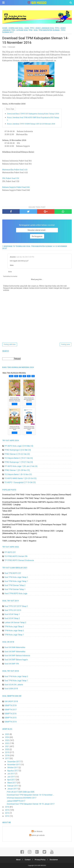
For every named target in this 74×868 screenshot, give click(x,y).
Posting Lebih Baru (10, 344)
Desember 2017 (14, 762)
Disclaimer (54, 860)
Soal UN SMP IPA (12, 664)
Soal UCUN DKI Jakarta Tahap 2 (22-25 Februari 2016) (25, 537)
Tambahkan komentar (10, 276)
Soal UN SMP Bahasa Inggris (16, 660)
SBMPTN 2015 (11, 718)
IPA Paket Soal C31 (11, 178)
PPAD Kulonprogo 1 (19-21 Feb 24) (19, 462)
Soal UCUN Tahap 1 (12, 614)
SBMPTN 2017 (11, 710)
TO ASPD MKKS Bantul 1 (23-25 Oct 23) (21, 478)
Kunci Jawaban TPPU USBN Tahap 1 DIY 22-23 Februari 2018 (31, 124)
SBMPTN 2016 (11, 714)
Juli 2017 (11, 774)
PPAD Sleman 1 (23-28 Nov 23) (17, 470)
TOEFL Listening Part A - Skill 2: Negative (19, 541)
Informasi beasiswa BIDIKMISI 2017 (22, 798)
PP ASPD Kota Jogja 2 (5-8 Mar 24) (19, 446)
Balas (12, 265)
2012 (7, 816)
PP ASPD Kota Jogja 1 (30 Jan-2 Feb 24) (21, 466)
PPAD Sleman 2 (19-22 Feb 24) (17, 454)
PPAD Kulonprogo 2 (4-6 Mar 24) (18, 450)
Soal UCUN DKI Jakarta (14, 685)
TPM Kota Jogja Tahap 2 (14, 631)
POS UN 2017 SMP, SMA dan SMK (21, 792)
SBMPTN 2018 (11, 705)
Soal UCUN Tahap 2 (12, 618)
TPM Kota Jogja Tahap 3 (14, 627)
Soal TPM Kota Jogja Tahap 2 (16, 577)
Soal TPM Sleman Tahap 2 (15, 585)
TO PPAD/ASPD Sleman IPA (16, 556)
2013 (7, 813)
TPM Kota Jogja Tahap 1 (14, 635)
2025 (7, 734)
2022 (7, 743)
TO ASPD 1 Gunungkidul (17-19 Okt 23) (20, 482)
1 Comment (11, 47)
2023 (7, 740)
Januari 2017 (13, 789)
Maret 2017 (12, 783)
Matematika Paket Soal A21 (15, 170)
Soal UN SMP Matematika (15, 652)
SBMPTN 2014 (11, 722)
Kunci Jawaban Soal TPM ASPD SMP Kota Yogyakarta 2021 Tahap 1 (33, 119)
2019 (7, 752)
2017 (7, 758)
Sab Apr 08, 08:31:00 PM (25, 257)
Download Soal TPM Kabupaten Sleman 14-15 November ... (30, 795)
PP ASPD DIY (10, 552)
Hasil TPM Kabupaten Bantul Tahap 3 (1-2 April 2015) (24, 521)
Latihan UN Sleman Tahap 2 (15, 623)
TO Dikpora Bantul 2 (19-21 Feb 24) (19, 458)
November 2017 (14, 765)
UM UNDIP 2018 (11, 701)
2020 (7, 749)
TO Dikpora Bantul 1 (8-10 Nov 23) (18, 474)
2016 (7, 807)
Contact (28, 860)
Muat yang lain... (37, 279)
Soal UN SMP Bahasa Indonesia (17, 656)
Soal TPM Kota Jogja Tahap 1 (16, 581)
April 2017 (12, 780)
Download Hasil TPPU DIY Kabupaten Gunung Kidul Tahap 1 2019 (33, 114)
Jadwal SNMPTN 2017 (16, 801)
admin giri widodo (38, 835)
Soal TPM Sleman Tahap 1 (15, 589)
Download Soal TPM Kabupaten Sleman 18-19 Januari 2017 (31, 804)
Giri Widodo (38, 831)
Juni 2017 (11, 777)
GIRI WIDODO (42, 865)
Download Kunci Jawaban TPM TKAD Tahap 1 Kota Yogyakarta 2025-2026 (33, 498)
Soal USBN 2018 (11, 689)
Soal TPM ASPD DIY (13, 573)
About (18, 860)
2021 (7, 746)
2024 (7, 737)
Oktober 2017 (13, 768)
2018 (7, 755)
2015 (7, 810)
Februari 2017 (13, 786)
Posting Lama (66, 344)
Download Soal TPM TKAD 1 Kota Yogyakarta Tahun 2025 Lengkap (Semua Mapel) (37, 495)
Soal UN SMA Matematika (15, 647)
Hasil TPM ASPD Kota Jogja (16, 593)
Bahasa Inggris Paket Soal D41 (16, 187)
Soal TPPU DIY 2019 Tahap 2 (16, 606)
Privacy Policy (40, 860)
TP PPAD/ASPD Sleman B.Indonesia (19, 560)
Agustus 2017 (13, 771)
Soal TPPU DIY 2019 (13, 610)
